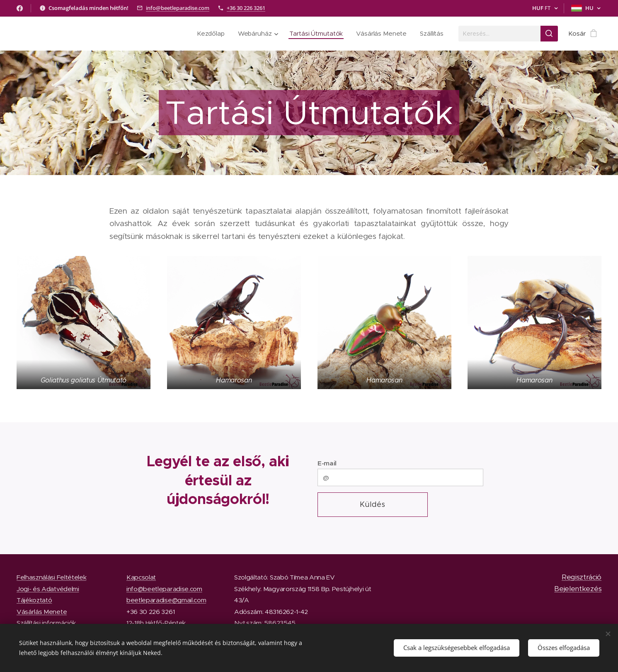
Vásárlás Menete (42, 611)
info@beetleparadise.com (178, 8)
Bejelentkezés (578, 588)
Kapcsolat (141, 577)
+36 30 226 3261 (246, 8)
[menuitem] (210, 34)
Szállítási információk (46, 623)
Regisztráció (582, 577)
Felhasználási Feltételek (51, 577)
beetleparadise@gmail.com (166, 600)
